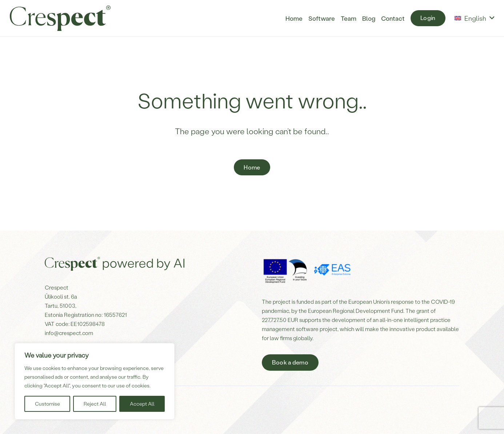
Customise (47, 404)
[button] (474, 18)
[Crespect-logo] (60, 18)
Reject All (95, 404)
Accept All (142, 404)
